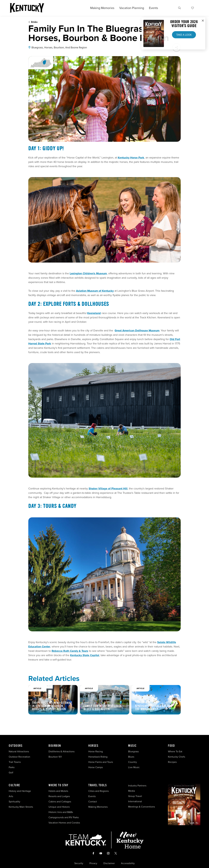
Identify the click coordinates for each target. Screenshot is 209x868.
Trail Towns (15, 762)
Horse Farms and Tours (101, 762)
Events (153, 8)
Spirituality (15, 802)
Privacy (93, 863)
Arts (11, 796)
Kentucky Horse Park (131, 158)
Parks (12, 767)
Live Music (134, 767)
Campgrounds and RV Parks (64, 817)
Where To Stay (58, 785)
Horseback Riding (98, 757)
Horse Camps (96, 767)
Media (131, 791)
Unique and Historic (59, 807)
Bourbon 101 (55, 757)
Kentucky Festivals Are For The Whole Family (154, 708)
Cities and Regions (99, 791)
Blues (131, 757)
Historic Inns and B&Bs (61, 812)
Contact (93, 802)
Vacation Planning (132, 8)
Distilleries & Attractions (62, 751)
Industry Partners (137, 786)
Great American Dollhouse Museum (137, 330)
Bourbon (55, 746)
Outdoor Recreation (19, 757)
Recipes (173, 762)
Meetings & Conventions (142, 807)
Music (132, 746)
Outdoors (16, 746)
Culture (14, 785)
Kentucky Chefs (176, 757)
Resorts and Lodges (59, 796)
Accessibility (128, 863)
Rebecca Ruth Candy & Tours (70, 651)
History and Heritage (20, 791)
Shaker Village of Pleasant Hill (108, 489)
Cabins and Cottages (60, 802)
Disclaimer (109, 863)
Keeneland (94, 313)
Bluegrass (133, 751)
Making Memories (102, 8)
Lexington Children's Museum (88, 273)
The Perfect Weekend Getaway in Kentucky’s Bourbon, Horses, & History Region (52, 706)
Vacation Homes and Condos (64, 823)
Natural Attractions (19, 751)
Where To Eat (175, 751)
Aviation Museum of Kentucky (95, 291)
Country (132, 762)
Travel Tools (98, 785)
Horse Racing (96, 751)
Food (171, 746)
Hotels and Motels (58, 791)
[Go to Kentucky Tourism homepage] (27, 8)
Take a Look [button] (184, 35)
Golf (11, 773)
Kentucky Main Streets (21, 807)
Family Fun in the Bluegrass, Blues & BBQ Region (103, 708)
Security (79, 863)
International (135, 801)
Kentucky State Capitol (85, 655)
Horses (93, 746)
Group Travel (135, 796)
